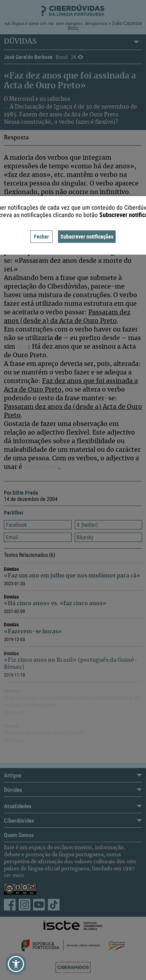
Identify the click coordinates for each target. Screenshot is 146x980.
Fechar (41, 236)
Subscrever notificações (87, 236)
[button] (16, 964)
